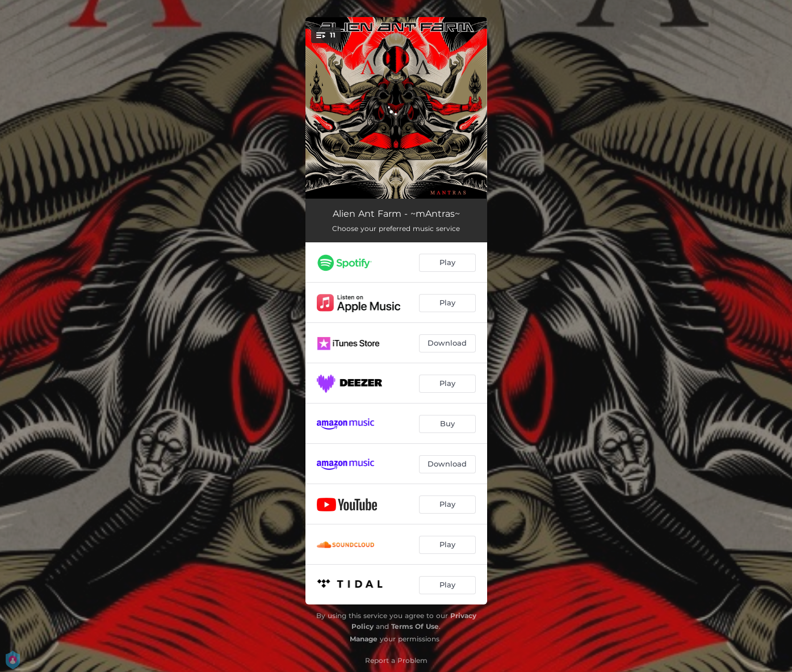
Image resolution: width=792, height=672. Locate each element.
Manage (364, 639)
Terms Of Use (415, 626)
